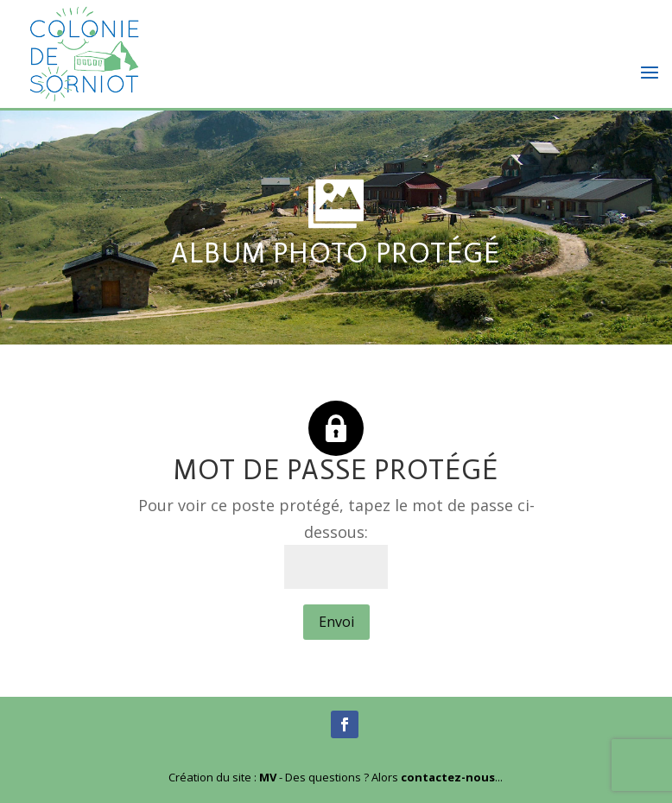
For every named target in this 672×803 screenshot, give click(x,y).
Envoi (336, 622)
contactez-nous (448, 777)
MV (268, 777)
